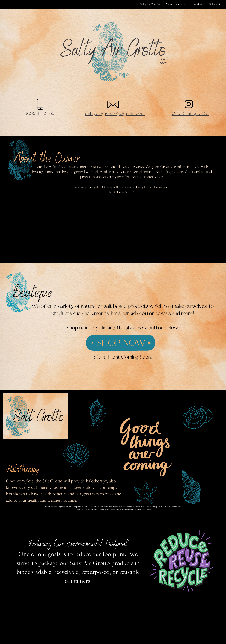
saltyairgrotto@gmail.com (115, 114)
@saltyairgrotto (190, 114)
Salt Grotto (216, 5)
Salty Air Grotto (150, 5)
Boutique (198, 5)
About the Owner (176, 5)
